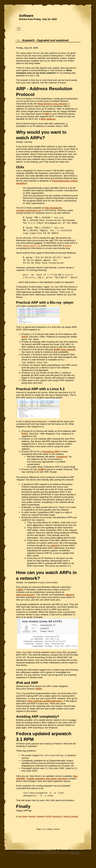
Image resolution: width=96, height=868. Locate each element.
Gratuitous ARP (51, 457)
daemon (70, 600)
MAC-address (48, 119)
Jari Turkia (23, 823)
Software (26, 16)
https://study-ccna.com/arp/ (52, 104)
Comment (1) (57, 823)
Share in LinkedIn (71, 823)
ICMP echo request (65, 354)
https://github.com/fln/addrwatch (45, 706)
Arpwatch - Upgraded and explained (45, 40)
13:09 (49, 823)
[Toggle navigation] (19, 29)
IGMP (41, 474)
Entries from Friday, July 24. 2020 (38, 19)
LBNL (20, 595)
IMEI (47, 114)
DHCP (25, 341)
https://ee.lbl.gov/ (26, 600)
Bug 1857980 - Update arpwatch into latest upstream (47, 783)
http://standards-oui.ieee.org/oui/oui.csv (39, 209)
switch (54, 551)
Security (32, 823)
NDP (39, 694)
